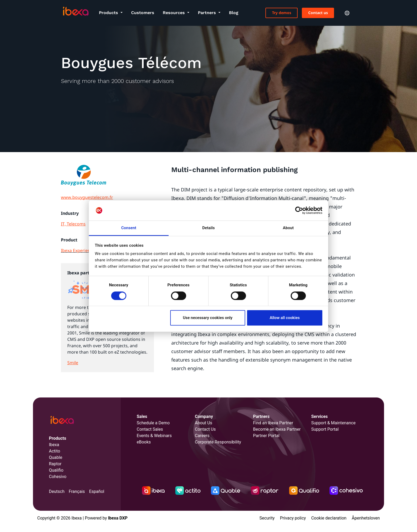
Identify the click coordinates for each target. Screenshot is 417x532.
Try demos (282, 13)
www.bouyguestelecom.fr (87, 197)
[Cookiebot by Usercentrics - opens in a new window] (299, 210)
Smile (73, 363)
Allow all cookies (285, 318)
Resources (174, 13)
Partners (208, 13)
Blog (234, 13)
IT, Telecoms (73, 224)
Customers (143, 13)
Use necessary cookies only (208, 318)
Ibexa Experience (78, 250)
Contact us (318, 13)
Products (109, 13)
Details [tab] (208, 228)
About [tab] (288, 228)
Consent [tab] (129, 228)
